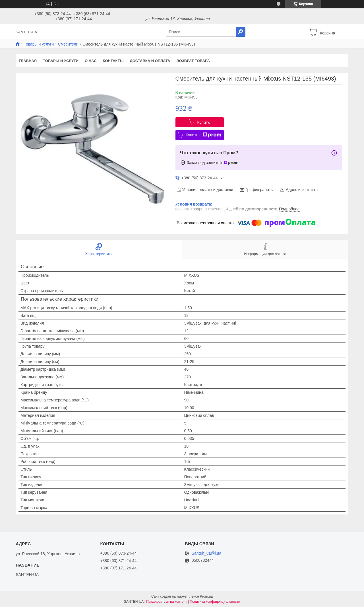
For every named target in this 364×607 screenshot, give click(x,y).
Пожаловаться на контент (167, 602)
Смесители (68, 44)
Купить (203, 122)
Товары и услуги (39, 44)
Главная (28, 61)
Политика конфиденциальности (215, 602)
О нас (91, 61)
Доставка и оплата (150, 61)
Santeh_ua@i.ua (207, 553)
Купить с (203, 135)
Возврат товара (193, 61)
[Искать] (241, 32)
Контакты (113, 61)
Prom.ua (206, 596)
